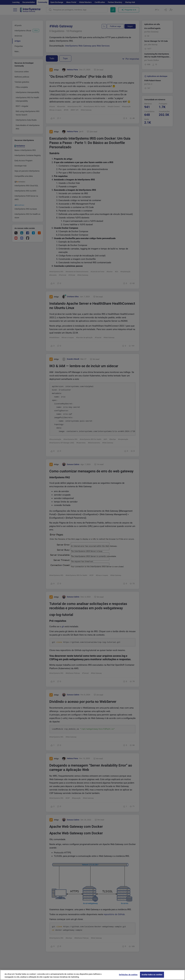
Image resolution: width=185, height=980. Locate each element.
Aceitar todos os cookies (152, 977)
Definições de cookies (128, 977)
